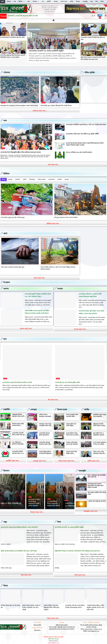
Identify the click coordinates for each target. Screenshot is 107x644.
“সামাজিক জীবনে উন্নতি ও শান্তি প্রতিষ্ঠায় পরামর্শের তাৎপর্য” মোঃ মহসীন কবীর (9, 604)
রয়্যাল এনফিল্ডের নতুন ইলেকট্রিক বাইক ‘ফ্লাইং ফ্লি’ (97, 473)
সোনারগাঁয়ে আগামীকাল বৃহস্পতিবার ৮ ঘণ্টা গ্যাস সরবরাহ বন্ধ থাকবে (86, 125)
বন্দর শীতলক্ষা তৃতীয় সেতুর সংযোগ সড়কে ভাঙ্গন (14, 266)
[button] (94, 16)
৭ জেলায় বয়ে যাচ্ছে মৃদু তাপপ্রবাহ (97, 498)
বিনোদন (6, 467)
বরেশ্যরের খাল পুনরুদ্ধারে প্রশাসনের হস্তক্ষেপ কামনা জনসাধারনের (19, 106)
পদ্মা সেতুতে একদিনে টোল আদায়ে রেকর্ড (97, 490)
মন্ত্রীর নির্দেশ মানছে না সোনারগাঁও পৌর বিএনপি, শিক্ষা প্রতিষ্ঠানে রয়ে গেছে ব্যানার (93, 58)
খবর (5, 121)
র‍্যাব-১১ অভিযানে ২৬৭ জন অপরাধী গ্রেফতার (79, 152)
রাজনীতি (7, 406)
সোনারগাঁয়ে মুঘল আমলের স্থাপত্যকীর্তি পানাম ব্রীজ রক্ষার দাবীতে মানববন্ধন (95, 482)
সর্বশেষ (3, 103)
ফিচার (6, 582)
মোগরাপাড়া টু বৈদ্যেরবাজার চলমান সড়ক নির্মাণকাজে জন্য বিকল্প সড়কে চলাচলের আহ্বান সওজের (85, 144)
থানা (5, 336)
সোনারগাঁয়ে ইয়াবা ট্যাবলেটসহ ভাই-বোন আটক (12, 37)
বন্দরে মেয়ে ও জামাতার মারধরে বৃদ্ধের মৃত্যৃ (52, 266)
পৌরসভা (7, 72)
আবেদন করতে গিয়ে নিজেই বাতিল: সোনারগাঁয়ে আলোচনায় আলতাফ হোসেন (72, 451)
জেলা (5, 232)
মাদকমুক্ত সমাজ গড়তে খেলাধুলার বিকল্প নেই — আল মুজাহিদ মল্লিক (45, 422)
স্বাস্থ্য (5, 519)
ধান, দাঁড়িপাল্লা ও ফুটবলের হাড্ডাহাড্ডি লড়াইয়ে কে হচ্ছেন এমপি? (18, 442)
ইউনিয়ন (6, 174)
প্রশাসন (6, 285)
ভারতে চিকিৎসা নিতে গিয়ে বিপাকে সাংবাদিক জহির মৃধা (72, 432)
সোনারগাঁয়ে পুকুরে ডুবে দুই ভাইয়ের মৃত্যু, (13, 216)
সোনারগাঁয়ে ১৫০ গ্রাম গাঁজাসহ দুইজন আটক (68, 379)
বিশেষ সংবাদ (62, 406)
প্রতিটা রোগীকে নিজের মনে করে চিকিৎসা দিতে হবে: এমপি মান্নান (19, 547)
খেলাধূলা (34, 406)
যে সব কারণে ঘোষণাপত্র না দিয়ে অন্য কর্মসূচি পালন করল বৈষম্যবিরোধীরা (100, 442)
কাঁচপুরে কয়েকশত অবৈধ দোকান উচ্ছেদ (66, 216)
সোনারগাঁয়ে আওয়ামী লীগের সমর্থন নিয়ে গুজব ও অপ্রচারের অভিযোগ (19, 431)
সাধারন (60, 285)
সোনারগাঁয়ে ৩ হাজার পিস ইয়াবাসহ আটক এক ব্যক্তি (17, 379)
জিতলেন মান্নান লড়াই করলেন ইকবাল (18, 421)
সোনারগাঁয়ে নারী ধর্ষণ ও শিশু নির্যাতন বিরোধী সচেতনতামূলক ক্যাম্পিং (96, 603)
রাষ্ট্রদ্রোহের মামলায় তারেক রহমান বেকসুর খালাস (99, 422)
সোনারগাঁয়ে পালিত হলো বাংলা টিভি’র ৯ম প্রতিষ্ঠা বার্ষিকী (82, 134)
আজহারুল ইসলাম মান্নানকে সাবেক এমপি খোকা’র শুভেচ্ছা (18, 413)
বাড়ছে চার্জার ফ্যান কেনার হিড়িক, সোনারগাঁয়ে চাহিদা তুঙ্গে (72, 422)
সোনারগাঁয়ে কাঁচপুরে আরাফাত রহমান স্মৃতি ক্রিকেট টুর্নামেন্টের (45, 441)
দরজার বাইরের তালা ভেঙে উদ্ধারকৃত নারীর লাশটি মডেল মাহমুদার (73, 604)
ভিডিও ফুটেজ (90, 72)
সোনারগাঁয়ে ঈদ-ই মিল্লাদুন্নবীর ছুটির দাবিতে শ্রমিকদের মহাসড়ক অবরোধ (21, 152)
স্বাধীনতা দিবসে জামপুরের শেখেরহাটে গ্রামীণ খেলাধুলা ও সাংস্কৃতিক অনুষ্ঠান (45, 414)
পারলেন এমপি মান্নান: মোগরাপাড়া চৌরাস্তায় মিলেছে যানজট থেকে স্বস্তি (72, 442)
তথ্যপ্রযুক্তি (82, 467)
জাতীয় (87, 406)
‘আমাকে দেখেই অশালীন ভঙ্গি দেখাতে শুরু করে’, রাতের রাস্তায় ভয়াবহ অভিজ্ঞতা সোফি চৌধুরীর (46, 497)
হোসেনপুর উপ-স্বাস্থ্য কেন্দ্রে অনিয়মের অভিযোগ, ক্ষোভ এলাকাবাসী (19, 524)
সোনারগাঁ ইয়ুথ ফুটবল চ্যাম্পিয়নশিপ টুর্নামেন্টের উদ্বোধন (46, 450)
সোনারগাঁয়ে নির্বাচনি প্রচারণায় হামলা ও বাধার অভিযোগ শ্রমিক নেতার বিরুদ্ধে (19, 451)
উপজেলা (7, 279)
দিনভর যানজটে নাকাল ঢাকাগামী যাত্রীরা (72, 412)
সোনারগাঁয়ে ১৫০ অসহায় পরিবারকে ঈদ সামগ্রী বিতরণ (56, 106)
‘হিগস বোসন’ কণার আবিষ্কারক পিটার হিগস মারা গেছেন (99, 450)
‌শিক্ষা (59, 519)
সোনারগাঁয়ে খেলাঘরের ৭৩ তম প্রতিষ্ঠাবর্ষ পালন (65, 500)
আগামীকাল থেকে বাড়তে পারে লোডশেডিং (100, 412)
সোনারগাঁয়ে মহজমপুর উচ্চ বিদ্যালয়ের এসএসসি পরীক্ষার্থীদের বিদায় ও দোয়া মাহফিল (13, 56)
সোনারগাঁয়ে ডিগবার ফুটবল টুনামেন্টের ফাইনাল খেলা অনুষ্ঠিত (45, 432)
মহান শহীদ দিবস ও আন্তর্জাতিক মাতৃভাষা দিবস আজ (99, 432)
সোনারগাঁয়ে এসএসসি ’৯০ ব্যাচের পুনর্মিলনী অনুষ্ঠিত (23, 16)
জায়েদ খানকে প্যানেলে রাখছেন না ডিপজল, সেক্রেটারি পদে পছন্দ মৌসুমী (53, 604)
